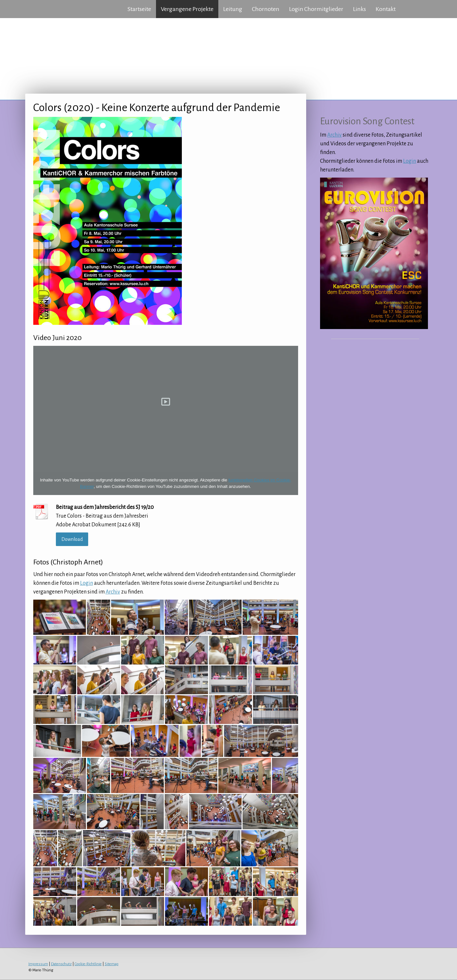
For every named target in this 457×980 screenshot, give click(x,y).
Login (87, 583)
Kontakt (386, 9)
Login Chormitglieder (316, 9)
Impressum (38, 964)
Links (359, 9)
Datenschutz (61, 964)
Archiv (113, 592)
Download (72, 539)
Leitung (233, 9)
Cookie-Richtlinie (88, 964)
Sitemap (112, 964)
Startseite (139, 9)
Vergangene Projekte (187, 9)
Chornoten (266, 9)
